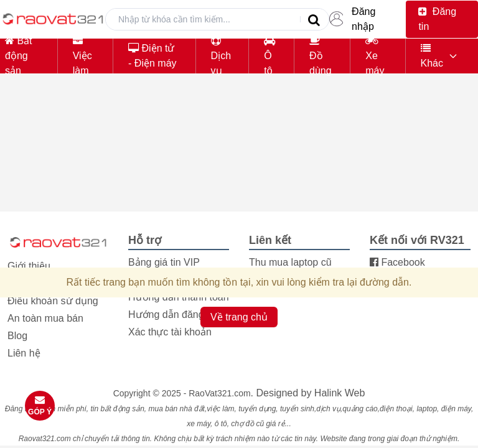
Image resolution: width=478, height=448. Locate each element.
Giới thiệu (29, 266)
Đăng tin (437, 19)
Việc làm (82, 56)
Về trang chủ (239, 317)
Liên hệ (24, 353)
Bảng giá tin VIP (164, 262)
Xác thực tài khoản (170, 332)
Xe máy (375, 56)
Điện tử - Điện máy (152, 56)
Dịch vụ (221, 56)
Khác (432, 56)
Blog (17, 336)
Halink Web (340, 393)
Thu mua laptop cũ (290, 262)
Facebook (397, 262)
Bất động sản (19, 56)
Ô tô (269, 56)
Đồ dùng (321, 56)
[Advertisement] (239, 170)
